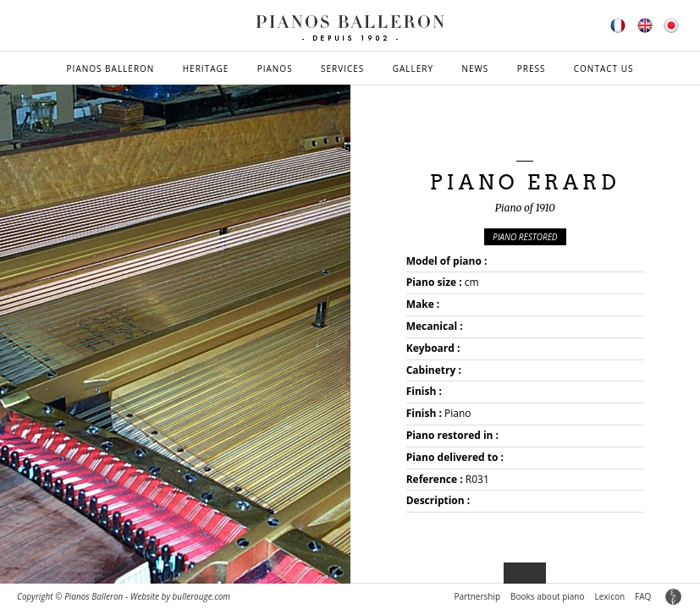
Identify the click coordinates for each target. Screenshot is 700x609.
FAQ (643, 596)
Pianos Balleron (111, 69)
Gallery (413, 69)
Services (342, 69)
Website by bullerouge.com (180, 596)
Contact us (604, 69)
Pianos (275, 69)
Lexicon (610, 596)
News (475, 69)
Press (532, 69)
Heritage (206, 69)
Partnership (477, 596)
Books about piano (547, 596)
